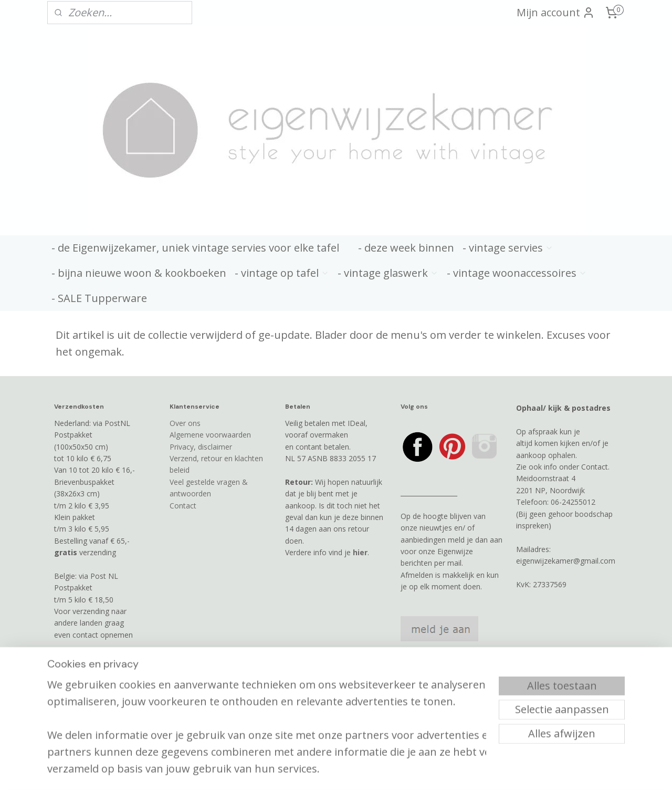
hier (360, 552)
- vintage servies (508, 248)
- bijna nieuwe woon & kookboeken (139, 273)
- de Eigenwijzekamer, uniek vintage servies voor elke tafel (195, 248)
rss (335, 749)
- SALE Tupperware (99, 298)
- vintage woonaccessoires (517, 273)
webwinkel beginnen (375, 749)
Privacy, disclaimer (201, 447)
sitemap (313, 749)
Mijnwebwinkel (466, 749)
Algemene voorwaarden (210, 435)
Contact (183, 506)
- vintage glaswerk (388, 273)
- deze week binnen (406, 248)
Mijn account (556, 12)
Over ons (185, 423)
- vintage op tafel (282, 273)
